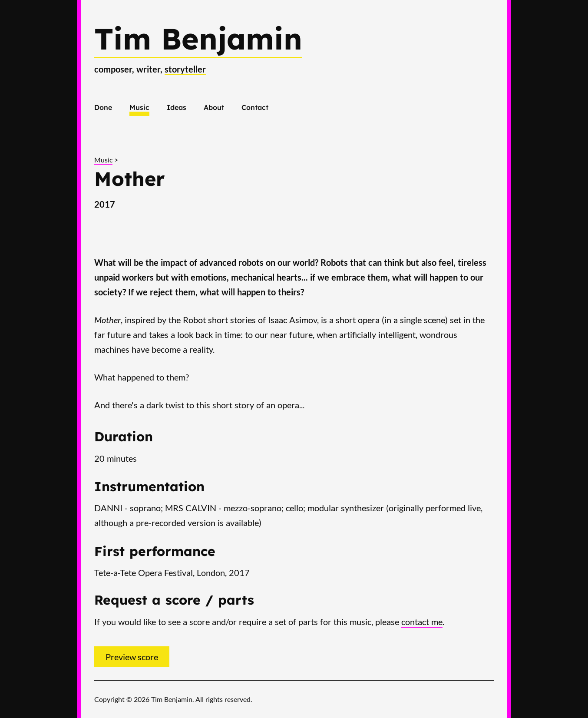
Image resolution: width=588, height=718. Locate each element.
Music (139, 107)
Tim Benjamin (198, 38)
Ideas (177, 107)
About (214, 107)
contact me (422, 622)
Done (103, 107)
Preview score (132, 657)
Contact (255, 107)
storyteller (185, 69)
